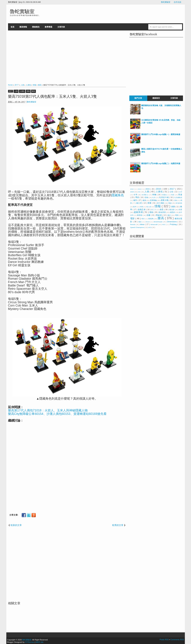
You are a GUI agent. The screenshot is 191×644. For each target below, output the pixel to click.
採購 (173, 207)
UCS (150, 227)
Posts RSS (164, 640)
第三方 (154, 210)
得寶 (142, 207)
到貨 (173, 195)
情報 (28, 91)
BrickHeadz (158, 222)
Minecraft (154, 224)
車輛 (155, 195)
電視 (177, 215)
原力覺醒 (161, 203)
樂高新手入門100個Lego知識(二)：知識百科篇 (161, 163)
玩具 (154, 197)
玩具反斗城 (164, 197)
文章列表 (61, 27)
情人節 (149, 207)
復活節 (172, 210)
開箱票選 (162, 212)
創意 (162, 209)
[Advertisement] (67, 56)
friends (133, 224)
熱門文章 (138, 98)
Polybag (174, 224)
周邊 (180, 195)
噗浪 (143, 219)
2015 (148, 189)
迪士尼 (139, 203)
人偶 (16, 91)
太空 (181, 192)
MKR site (40, 642)
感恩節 (173, 212)
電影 (133, 218)
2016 (159, 189)
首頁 (12, 27)
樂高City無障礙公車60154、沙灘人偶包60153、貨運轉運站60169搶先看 (57, 414)
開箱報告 (36, 27)
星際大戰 (165, 200)
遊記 (169, 215)
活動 (176, 200)
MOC (164, 225)
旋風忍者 (142, 209)
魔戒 (140, 222)
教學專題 (49, 27)
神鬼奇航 (179, 203)
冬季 (136, 195)
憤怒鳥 (151, 219)
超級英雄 (139, 212)
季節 (138, 197)
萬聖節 (140, 215)
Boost (148, 222)
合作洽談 (178, 2)
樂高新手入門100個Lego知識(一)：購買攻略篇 (161, 134)
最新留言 (156, 98)
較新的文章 (16, 525)
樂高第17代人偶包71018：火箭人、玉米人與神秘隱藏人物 (48, 410)
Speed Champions (137, 227)
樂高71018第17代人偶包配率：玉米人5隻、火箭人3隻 (52, 96)
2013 (140, 189)
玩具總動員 (178, 197)
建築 (145, 200)
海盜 (170, 203)
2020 (132, 192)
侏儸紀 (165, 195)
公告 (172, 192)
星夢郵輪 (154, 200)
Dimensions (172, 222)
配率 (135, 207)
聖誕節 (159, 215)
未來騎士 (145, 195)
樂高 (33, 91)
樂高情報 (23, 27)
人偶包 (22, 91)
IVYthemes (30, 642)
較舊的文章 (118, 525)
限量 (150, 203)
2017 (11, 91)
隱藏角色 (118, 195)
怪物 (147, 197)
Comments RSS (177, 640)
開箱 (152, 212)
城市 (135, 200)
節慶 (149, 215)
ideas (142, 224)
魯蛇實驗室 (166, 2)
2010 (132, 189)
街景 (180, 210)
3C (140, 192)
